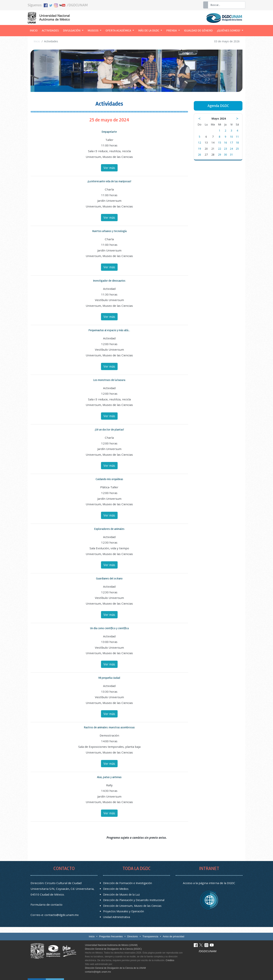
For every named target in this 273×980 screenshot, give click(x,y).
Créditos (170, 960)
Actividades (50, 31)
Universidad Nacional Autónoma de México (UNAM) (111, 945)
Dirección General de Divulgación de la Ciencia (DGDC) (113, 949)
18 (237, 143)
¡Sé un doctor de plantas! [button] (109, 430)
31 (231, 155)
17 (231, 143)
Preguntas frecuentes (111, 936)
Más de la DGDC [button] (149, 31)
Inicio (35, 30)
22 (220, 149)
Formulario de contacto (46, 904)
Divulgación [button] (72, 31)
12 (199, 143)
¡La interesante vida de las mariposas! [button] (109, 181)
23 (225, 149)
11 (237, 137)
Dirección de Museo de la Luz (121, 894)
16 (225, 143)
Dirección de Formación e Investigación (128, 883)
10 (231, 137)
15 (220, 143)
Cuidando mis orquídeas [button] (109, 479)
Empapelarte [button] (109, 132)
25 (237, 149)
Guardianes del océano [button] (109, 578)
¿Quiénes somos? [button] (229, 31)
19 (199, 149)
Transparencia (150, 936)
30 (225, 155)
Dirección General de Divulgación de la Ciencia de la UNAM (115, 968)
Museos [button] (93, 31)
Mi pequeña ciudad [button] (109, 678)
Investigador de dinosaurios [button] (109, 281)
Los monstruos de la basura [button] (109, 380)
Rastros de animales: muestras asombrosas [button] (109, 727)
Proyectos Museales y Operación (124, 911)
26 (199, 155)
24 (231, 149)
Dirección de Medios (116, 889)
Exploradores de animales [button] (109, 529)
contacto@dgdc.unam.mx (62, 915)
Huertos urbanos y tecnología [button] (109, 231)
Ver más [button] (109, 168)
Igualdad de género (198, 31)
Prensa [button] (172, 31)
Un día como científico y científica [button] (109, 628)
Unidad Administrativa (117, 917)
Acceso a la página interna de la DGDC (209, 883)
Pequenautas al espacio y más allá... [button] (109, 330)
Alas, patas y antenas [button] (109, 777)
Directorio (133, 936)
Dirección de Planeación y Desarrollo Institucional (134, 900)
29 (220, 155)
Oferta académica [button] (119, 31)
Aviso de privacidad (173, 936)
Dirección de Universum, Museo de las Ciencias (132, 906)
